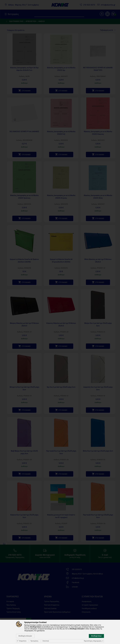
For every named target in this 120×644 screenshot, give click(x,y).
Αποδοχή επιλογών (25, 636)
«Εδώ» (87, 629)
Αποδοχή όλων (96, 636)
